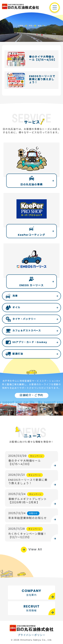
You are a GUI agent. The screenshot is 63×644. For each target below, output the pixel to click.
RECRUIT (32, 608)
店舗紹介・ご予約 (32, 395)
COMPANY (32, 593)
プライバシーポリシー (32, 635)
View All (35, 549)
